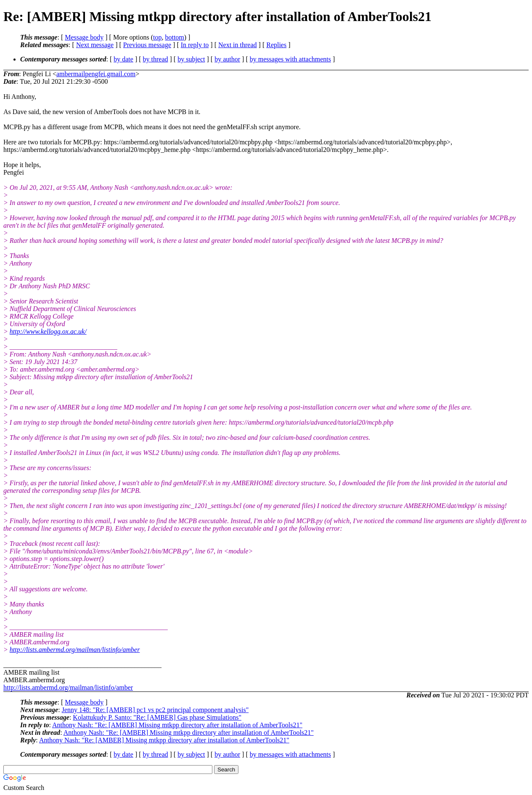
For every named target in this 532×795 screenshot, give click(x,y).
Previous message (147, 45)
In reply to (195, 45)
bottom (174, 37)
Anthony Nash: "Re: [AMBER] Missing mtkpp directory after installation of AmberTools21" (177, 725)
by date (123, 59)
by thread (156, 59)
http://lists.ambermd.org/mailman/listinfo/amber (75, 650)
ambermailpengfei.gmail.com (96, 74)
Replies (276, 45)
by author (227, 59)
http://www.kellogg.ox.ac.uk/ (48, 331)
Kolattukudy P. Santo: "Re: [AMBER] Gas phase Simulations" (157, 717)
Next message (95, 45)
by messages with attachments (290, 59)
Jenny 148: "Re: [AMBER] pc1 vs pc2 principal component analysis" (155, 710)
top (157, 37)
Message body (84, 37)
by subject (191, 59)
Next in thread (238, 45)
